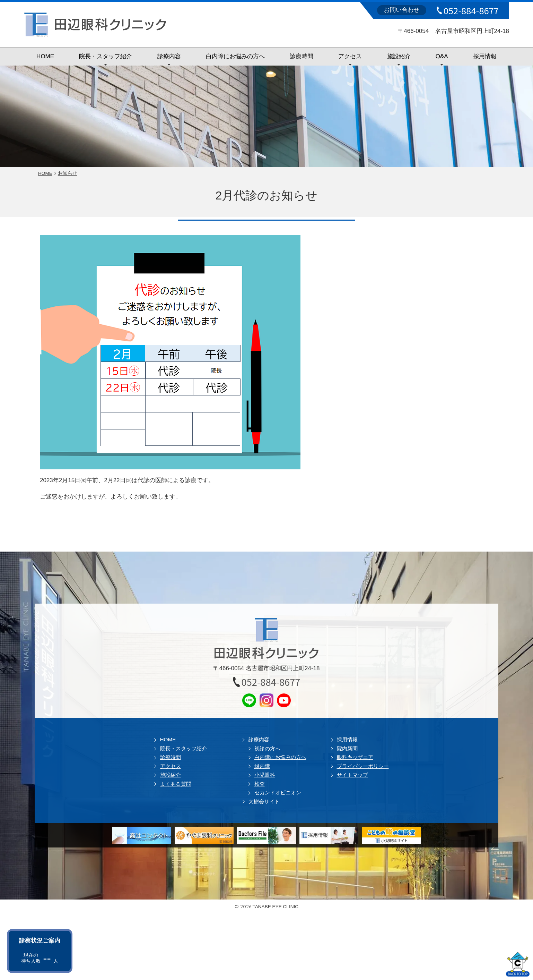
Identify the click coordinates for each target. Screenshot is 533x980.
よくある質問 (176, 784)
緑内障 (262, 766)
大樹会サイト (264, 802)
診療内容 (169, 56)
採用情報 (485, 56)
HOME (45, 56)
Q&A (442, 56)
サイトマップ (352, 775)
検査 (260, 784)
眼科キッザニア (355, 757)
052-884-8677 (471, 10)
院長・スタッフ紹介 (106, 56)
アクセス (350, 56)
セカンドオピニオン (278, 792)
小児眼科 (265, 775)
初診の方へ (267, 748)
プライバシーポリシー (363, 766)
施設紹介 (399, 56)
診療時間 (302, 56)
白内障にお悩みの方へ (235, 56)
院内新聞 (347, 748)
